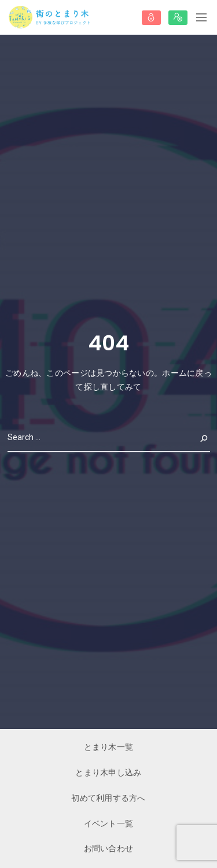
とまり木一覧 (109, 747)
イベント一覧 (109, 823)
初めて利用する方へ (108, 798)
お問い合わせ (109, 848)
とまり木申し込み (108, 772)
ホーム (174, 373)
